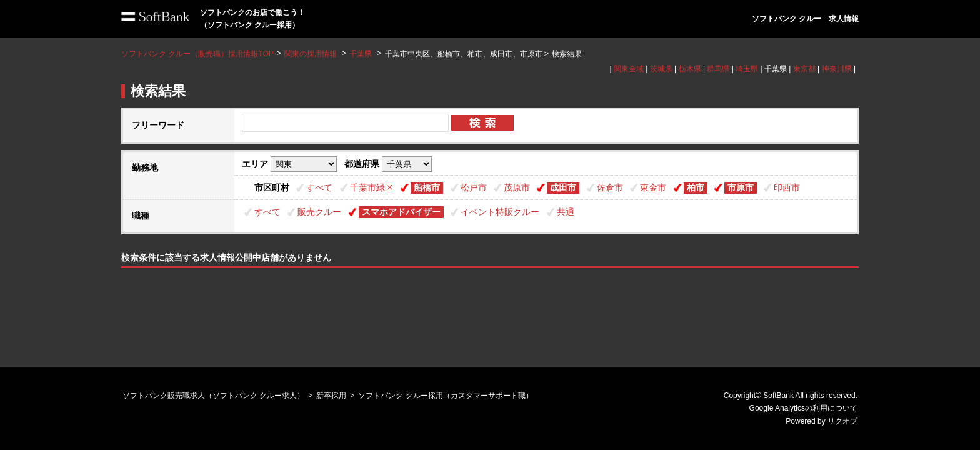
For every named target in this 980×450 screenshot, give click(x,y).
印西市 (787, 187)
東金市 (653, 187)
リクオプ (842, 421)
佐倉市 (610, 187)
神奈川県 (837, 69)
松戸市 (474, 187)
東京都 (804, 69)
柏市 (696, 187)
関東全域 (629, 69)
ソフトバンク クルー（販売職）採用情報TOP (197, 54)
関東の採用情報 (312, 54)
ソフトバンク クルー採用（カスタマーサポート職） (445, 396)
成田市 (563, 187)
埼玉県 (747, 69)
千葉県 (361, 54)
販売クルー (319, 212)
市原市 (741, 187)
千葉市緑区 (372, 187)
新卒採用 (331, 396)
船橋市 (427, 187)
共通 (566, 212)
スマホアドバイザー (401, 212)
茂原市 (517, 187)
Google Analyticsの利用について (803, 408)
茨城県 (661, 69)
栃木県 (690, 69)
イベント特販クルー (500, 212)
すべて (319, 187)
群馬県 (718, 69)
